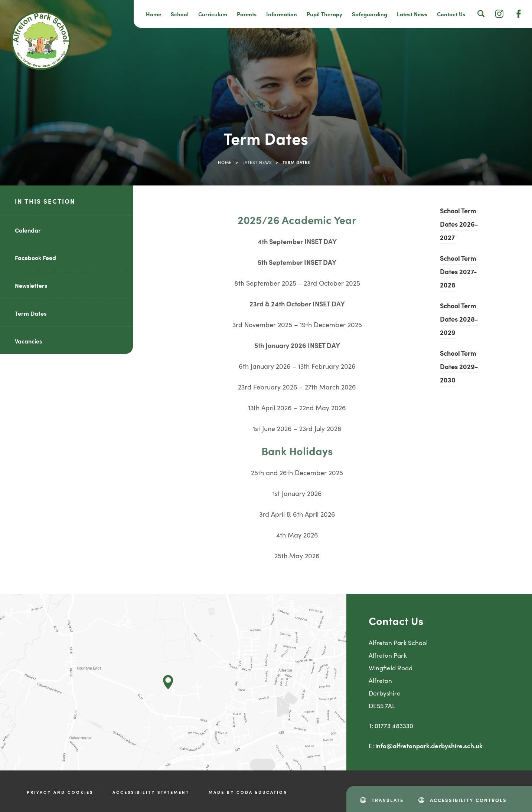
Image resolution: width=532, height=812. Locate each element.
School (180, 14)
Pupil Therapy (324, 14)
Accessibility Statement (151, 792)
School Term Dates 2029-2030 (459, 366)
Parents (247, 14)
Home (154, 14)
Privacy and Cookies (60, 792)
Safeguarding (370, 14)
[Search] (481, 13)
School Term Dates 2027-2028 (458, 271)
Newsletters (31, 285)
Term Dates (31, 313)
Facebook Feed (35, 257)
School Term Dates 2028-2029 (459, 319)
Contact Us (451, 14)
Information (282, 14)
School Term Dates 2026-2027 (459, 224)
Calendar (28, 230)
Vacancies (28, 341)
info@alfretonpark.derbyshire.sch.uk (429, 746)
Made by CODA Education (248, 792)
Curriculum (213, 14)
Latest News (412, 14)
